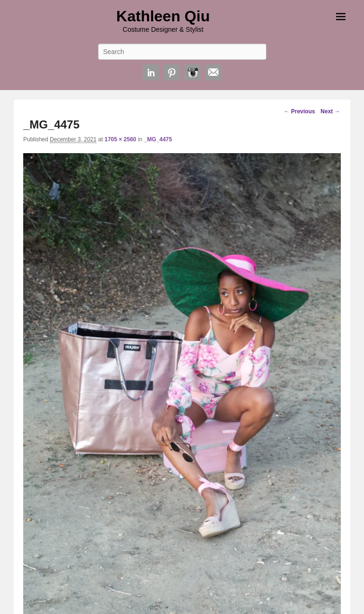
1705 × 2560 (120, 139)
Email (213, 73)
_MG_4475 (158, 139)
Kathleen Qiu (163, 16)
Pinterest (172, 73)
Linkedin (151, 73)
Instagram (192, 73)
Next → (330, 111)
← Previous (300, 111)
